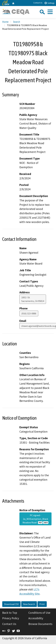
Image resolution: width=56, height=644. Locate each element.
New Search (29, 604)
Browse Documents (40, 624)
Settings (49, 3)
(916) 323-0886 (29, 313)
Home (5, 22)
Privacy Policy (11, 618)
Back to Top (10, 613)
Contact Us (38, 3)
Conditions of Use (39, 613)
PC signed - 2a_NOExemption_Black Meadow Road (35, 519)
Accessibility (36, 618)
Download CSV (11, 604)
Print (42, 604)
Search (17, 22)
